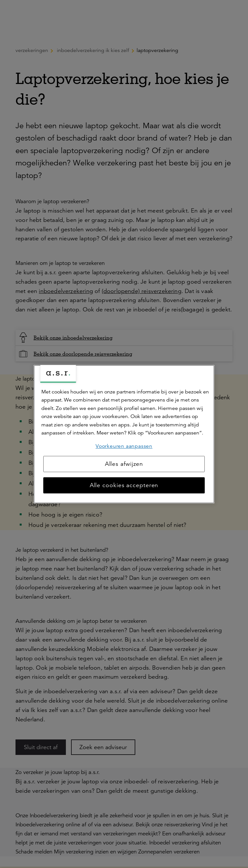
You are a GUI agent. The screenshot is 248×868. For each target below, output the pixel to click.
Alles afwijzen (124, 464)
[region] (124, 434)
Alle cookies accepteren (124, 485)
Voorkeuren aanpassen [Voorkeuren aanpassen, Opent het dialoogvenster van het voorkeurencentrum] (124, 446)
